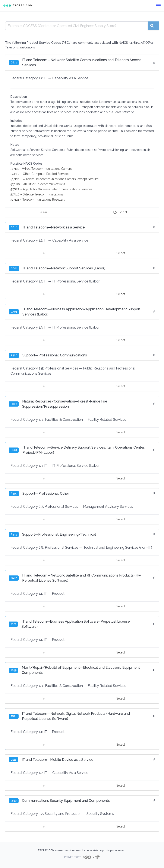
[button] (158, 6)
